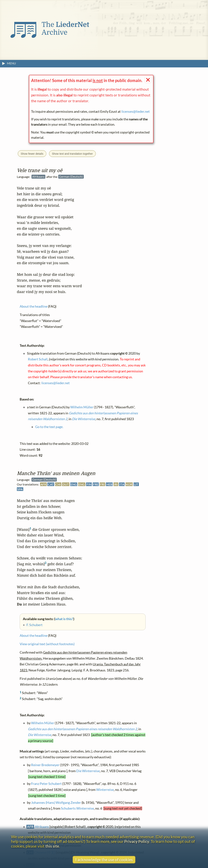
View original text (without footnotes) (47, 644)
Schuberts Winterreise (77, 809)
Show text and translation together (72, 154)
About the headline (34, 636)
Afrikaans (42, 827)
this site (52, 846)
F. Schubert (34, 625)
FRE (96, 484)
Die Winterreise (40, 735)
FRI (102, 484)
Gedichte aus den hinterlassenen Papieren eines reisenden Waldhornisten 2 (82, 729)
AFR (43, 484)
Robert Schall (38, 359)
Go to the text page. (49, 427)
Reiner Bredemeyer (45, 765)
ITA (122, 484)
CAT (51, 484)
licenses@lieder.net (136, 111)
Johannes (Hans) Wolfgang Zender (56, 803)
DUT (66, 484)
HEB (109, 484)
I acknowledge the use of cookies (104, 859)
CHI (58, 484)
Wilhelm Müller (43, 723)
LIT (136, 484)
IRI (116, 484)
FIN (89, 484)
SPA (20, 489)
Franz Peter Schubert (46, 784)
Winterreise (105, 790)
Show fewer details (32, 154)
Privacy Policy (137, 841)
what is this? (64, 619)
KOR (129, 484)
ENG (74, 484)
